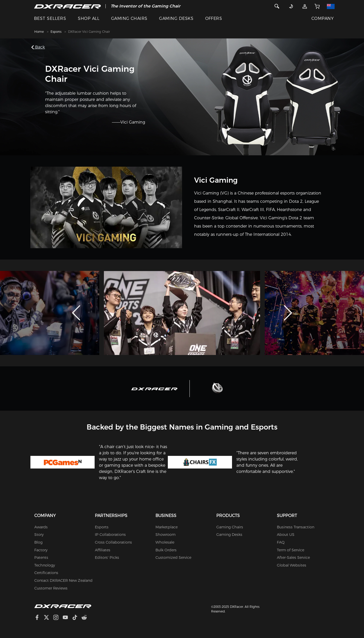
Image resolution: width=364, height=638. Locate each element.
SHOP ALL (89, 18)
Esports (56, 32)
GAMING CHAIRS (129, 18)
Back (39, 47)
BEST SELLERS (50, 18)
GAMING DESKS (176, 18)
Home (39, 32)
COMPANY (322, 18)
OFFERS (214, 18)
